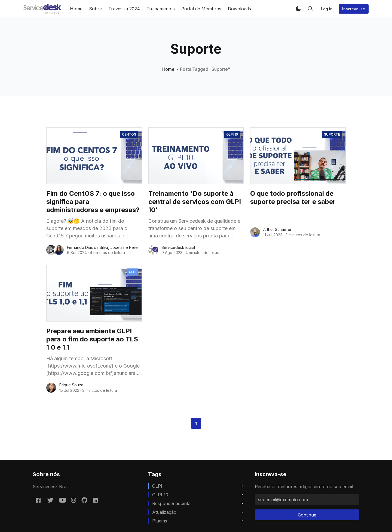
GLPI (132, 272)
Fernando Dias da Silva (88, 247)
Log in (327, 9)
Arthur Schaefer (277, 229)
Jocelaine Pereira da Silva (134, 247)
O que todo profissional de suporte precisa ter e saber (293, 198)
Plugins (160, 521)
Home (76, 9)
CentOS (129, 134)
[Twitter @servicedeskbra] (50, 500)
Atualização (164, 512)
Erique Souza (71, 385)
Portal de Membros (201, 9)
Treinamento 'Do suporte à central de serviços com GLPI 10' (195, 202)
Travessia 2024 (124, 9)
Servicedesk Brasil (178, 247)
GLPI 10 (232, 134)
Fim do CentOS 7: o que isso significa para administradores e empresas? (93, 202)
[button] (298, 9)
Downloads (239, 9)
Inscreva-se (354, 9)
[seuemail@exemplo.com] (307, 500)
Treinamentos (161, 9)
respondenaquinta (171, 503)
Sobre (95, 9)
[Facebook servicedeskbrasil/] (38, 500)
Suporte (332, 134)
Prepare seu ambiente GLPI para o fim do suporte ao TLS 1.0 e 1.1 (92, 339)
